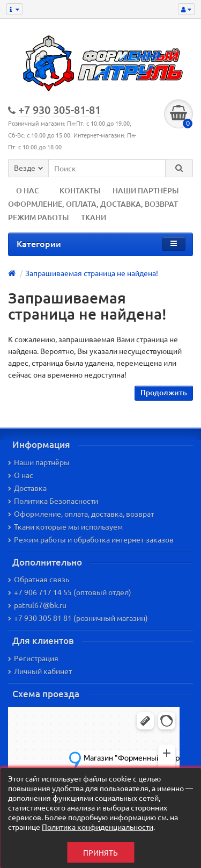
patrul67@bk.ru (37, 605)
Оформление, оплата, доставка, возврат (81, 513)
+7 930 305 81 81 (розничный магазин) (78, 618)
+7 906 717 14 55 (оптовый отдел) (70, 592)
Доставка (27, 488)
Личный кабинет (40, 671)
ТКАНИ (94, 217)
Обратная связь (39, 579)
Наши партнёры (39, 462)
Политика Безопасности (53, 501)
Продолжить (164, 392)
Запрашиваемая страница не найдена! (92, 273)
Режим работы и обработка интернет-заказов (91, 539)
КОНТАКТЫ (80, 190)
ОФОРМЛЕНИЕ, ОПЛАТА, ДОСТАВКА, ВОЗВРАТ (93, 204)
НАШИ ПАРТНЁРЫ (146, 190)
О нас (21, 475)
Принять (100, 852)
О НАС (28, 190)
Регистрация (33, 658)
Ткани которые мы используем (65, 526)
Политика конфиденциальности (98, 827)
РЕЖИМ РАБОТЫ (38, 217)
